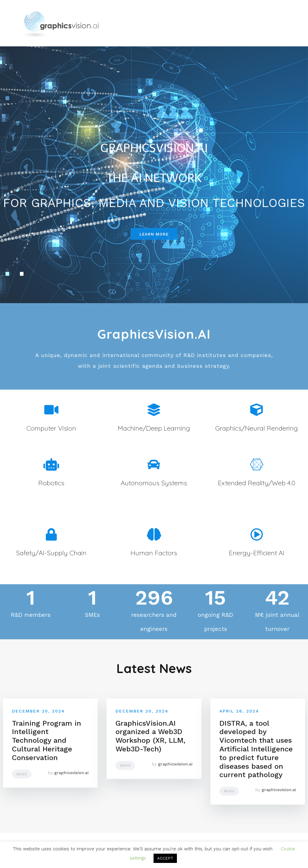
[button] (154, 238)
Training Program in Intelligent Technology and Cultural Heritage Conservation (47, 740)
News (22, 774)
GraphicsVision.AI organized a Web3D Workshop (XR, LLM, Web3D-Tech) (150, 736)
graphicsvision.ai (71, 773)
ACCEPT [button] (165, 858)
